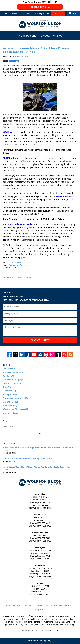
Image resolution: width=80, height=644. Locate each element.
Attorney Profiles (42, 13)
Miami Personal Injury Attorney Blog (40, 24)
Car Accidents (16, 262)
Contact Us (58, 13)
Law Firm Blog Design (40, 641)
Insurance (9, 391)
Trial (7, 387)
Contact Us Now (40, 340)
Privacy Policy (42, 605)
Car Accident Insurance (15, 398)
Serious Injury (11, 406)
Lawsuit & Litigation (14, 383)
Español (8, 376)
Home (5, 13)
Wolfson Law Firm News (16, 409)
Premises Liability (13, 372)
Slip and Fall (10, 402)
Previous (8, 278)
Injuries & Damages (14, 380)
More (75, 13)
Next (29, 278)
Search (40, 434)
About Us (27, 13)
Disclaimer (28, 605)
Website (15, 13)
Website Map (57, 605)
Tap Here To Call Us (40, 7)
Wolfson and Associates (19, 265)
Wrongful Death (12, 394)
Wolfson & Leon (51, 631)
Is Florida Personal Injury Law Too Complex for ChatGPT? (29, 459)
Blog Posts (40, 609)
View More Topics (11, 413)
